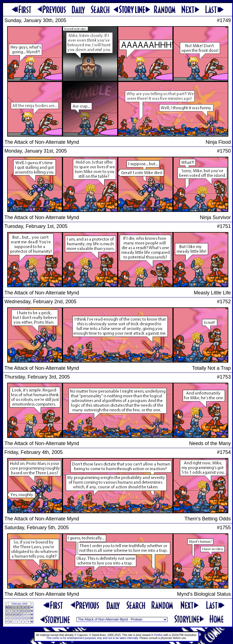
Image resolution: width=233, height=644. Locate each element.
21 (11, 618)
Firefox (159, 635)
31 (11, 607)
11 (25, 611)
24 (21, 618)
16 (18, 614)
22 (14, 618)
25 (25, 618)
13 (7, 614)
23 (18, 618)
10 (21, 611)
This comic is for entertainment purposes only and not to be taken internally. (93, 638)
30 (7, 607)
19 (28, 614)
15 (14, 614)
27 (7, 622)
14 (11, 614)
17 (21, 614)
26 (28, 618)
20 (7, 618)
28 (11, 622)
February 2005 (19, 604)
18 (25, 614)
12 (28, 611)
